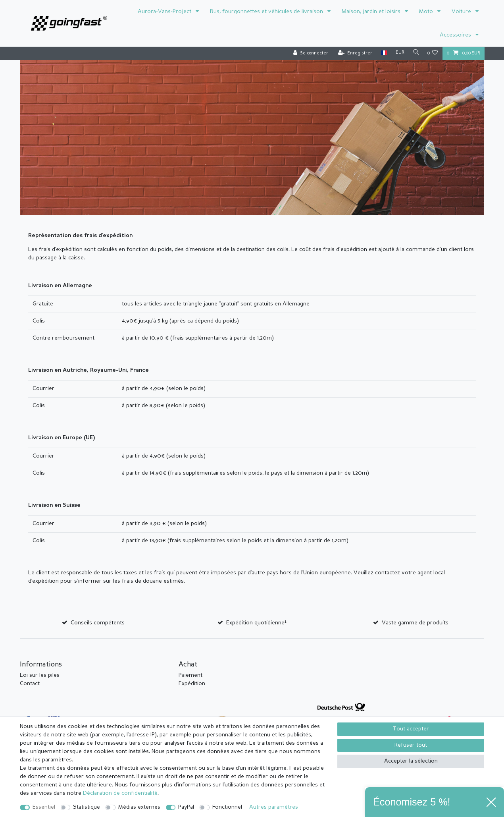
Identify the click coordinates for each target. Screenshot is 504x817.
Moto (427, 12)
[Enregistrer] (353, 53)
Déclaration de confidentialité (120, 793)
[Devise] (398, 53)
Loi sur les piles (40, 675)
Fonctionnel (227, 807)
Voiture (462, 12)
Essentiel (44, 807)
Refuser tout (411, 745)
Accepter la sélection (411, 761)
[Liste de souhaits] (433, 53)
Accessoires (456, 35)
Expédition (192, 684)
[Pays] (382, 53)
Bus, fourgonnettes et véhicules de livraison (267, 12)
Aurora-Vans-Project (165, 12)
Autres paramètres (274, 807)
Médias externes (139, 807)
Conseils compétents (98, 623)
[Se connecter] (309, 53)
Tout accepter (411, 729)
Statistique (87, 807)
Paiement (190, 675)
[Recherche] (415, 53)
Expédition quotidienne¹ (256, 623)
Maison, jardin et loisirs (372, 12)
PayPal (186, 807)
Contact (30, 684)
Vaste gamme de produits (415, 623)
